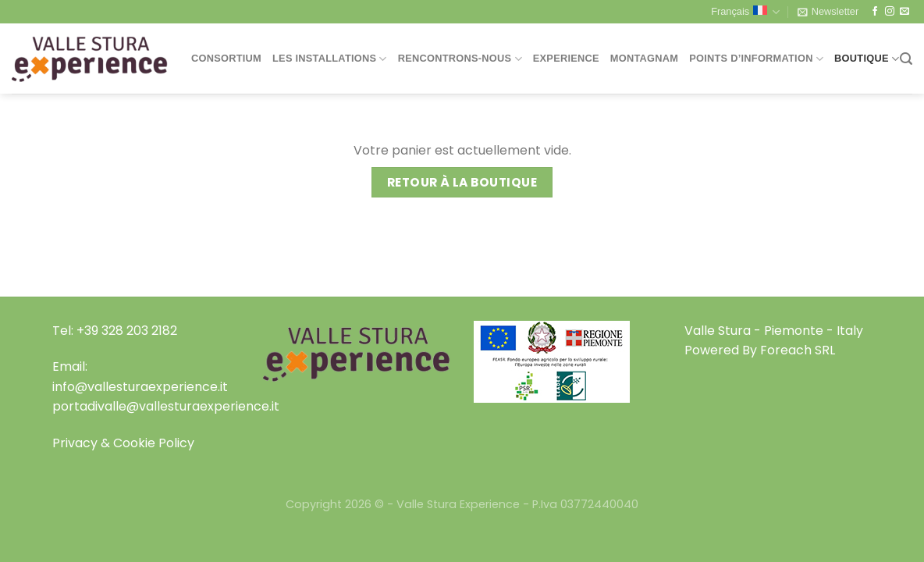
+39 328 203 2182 (127, 331)
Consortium (226, 58)
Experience (566, 58)
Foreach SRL (798, 350)
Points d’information (756, 59)
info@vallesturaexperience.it (140, 387)
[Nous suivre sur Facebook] (875, 12)
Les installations (330, 59)
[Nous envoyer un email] (904, 12)
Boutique (867, 59)
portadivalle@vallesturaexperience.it (166, 406)
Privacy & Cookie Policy (123, 443)
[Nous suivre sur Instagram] (890, 12)
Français (745, 12)
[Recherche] (906, 59)
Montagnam (644, 58)
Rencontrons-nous (460, 59)
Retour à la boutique (462, 182)
